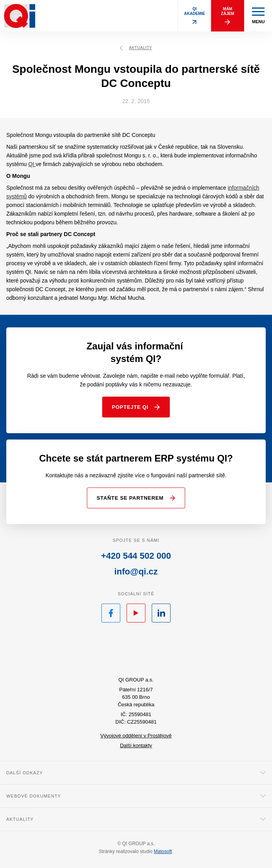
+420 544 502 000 (136, 556)
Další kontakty (136, 745)
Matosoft (163, 851)
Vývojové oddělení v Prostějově (136, 736)
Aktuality (136, 48)
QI (32, 164)
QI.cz (136, 651)
